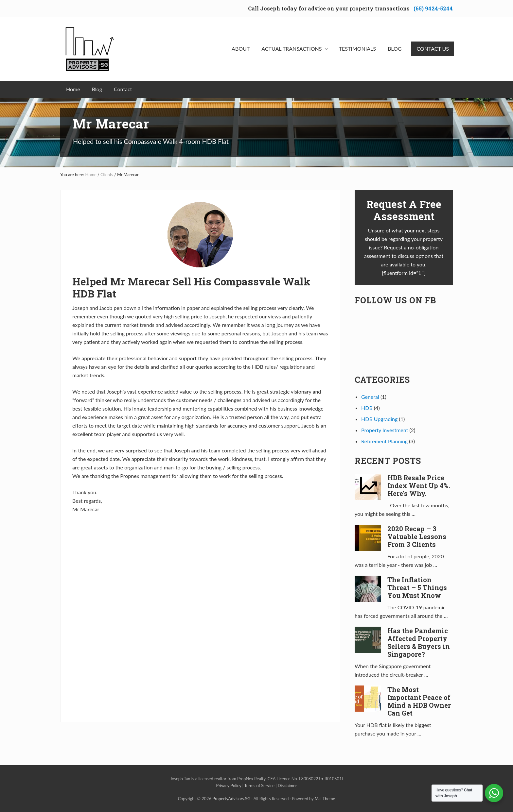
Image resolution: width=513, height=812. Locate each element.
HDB (367, 408)
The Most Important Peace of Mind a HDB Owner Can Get (419, 701)
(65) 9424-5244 (433, 8)
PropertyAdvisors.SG (231, 799)
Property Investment (385, 430)
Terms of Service (259, 786)
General (370, 397)
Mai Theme (325, 799)
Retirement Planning (384, 441)
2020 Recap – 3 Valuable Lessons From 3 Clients (417, 536)
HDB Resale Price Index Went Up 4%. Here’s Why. (419, 485)
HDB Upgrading (379, 419)
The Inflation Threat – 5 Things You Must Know (417, 587)
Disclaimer (287, 786)
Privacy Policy (229, 786)
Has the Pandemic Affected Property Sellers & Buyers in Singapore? (419, 642)
